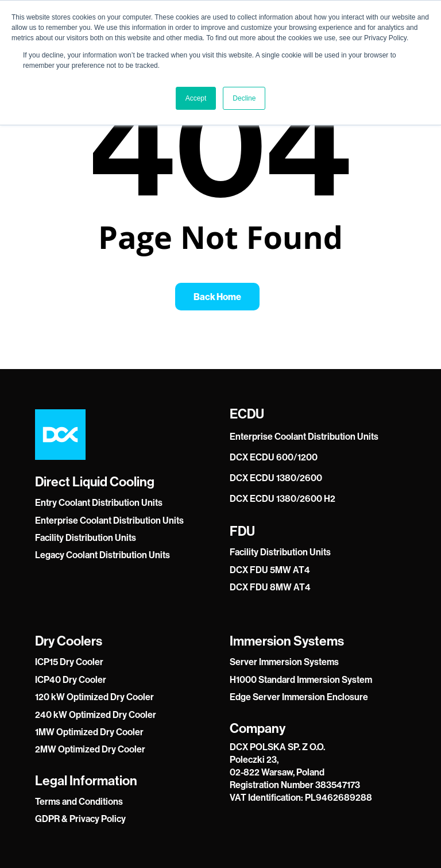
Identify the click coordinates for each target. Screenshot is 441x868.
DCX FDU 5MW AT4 (270, 570)
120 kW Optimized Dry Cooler (94, 697)
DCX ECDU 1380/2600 (276, 478)
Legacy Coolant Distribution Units (102, 555)
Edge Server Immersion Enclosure (299, 697)
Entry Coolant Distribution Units (99, 503)
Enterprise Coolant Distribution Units (109, 521)
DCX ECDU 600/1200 (274, 457)
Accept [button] (196, 98)
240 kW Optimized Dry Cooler (96, 715)
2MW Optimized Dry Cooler (90, 749)
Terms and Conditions (79, 802)
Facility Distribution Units (86, 538)
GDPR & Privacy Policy (80, 819)
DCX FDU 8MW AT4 (270, 587)
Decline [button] (244, 98)
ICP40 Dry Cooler (71, 680)
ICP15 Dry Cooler (69, 662)
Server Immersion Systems (284, 662)
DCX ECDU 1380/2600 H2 (283, 499)
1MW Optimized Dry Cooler (89, 732)
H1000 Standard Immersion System (301, 680)
